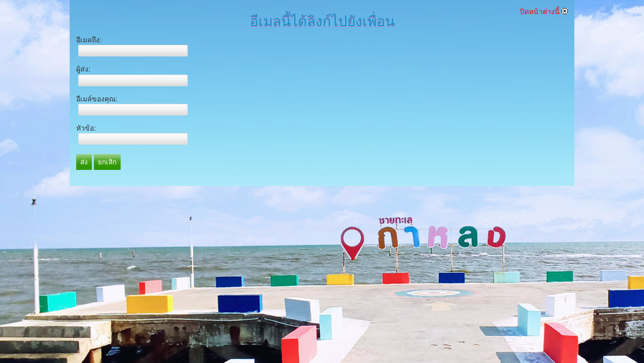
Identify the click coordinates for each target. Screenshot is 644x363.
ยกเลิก (107, 162)
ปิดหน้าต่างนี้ (544, 12)
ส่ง (84, 162)
